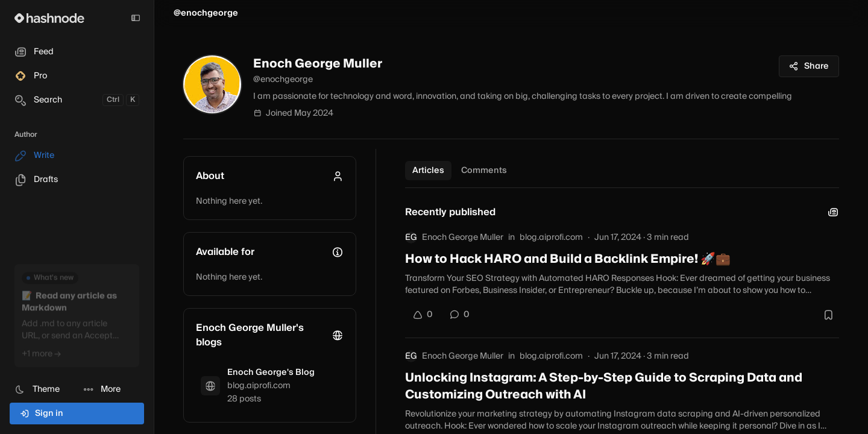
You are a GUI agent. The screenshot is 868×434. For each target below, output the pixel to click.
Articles (428, 171)
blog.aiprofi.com (551, 237)
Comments (484, 171)
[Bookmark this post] (828, 315)
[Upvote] (423, 315)
